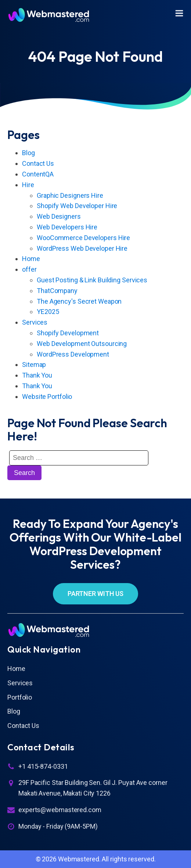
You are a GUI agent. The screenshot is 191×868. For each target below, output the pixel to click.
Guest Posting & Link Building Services (92, 280)
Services (35, 322)
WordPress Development (73, 354)
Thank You (37, 375)
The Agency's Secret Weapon (79, 301)
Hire (28, 185)
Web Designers (59, 216)
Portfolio (20, 697)
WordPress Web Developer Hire (82, 248)
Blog (28, 153)
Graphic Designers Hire (70, 195)
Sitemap (34, 365)
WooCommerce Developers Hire (83, 238)
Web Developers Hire (67, 227)
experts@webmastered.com (60, 810)
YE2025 (48, 312)
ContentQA (38, 174)
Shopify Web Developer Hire (77, 206)
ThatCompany (57, 291)
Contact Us (38, 163)
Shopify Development (68, 333)
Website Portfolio (47, 397)
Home (31, 259)
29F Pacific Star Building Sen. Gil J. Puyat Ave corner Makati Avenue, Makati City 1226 (93, 788)
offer (29, 269)
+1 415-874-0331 (43, 766)
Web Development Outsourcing (82, 344)
